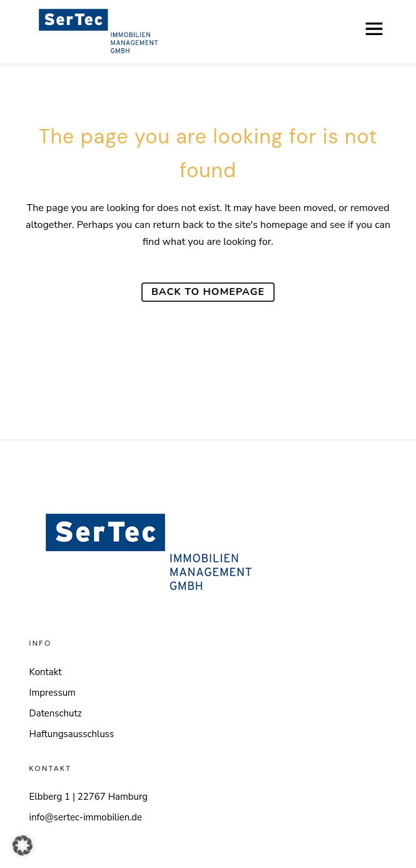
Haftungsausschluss (72, 734)
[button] (23, 845)
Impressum (53, 693)
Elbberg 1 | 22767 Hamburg (89, 797)
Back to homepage (208, 292)
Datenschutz (56, 713)
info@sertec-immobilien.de (86, 817)
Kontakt (46, 672)
